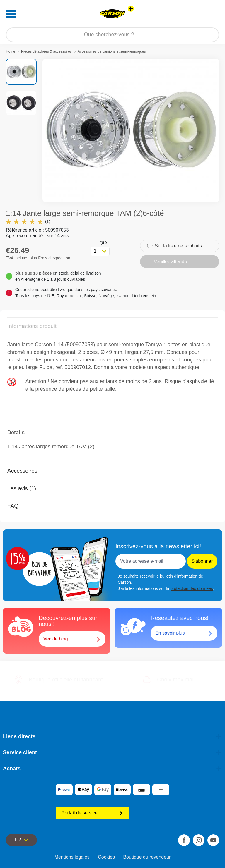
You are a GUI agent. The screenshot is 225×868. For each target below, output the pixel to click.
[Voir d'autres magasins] (131, 9)
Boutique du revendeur (147, 857)
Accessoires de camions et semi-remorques (112, 51)
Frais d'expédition (54, 258)
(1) (28, 222)
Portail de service (92, 813)
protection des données (192, 588)
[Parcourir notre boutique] (112, 35)
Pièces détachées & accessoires (46, 51)
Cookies (106, 857)
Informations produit (32, 326)
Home (11, 51)
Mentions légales (72, 857)
